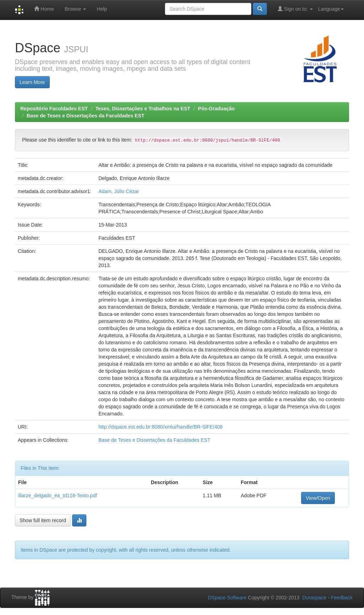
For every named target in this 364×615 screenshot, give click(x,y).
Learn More (32, 82)
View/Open (318, 498)
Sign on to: (295, 9)
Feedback (342, 598)
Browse (76, 9)
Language (331, 9)
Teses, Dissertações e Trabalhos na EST (143, 108)
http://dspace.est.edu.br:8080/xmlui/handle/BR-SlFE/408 (160, 427)
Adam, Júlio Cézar (119, 191)
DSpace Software (227, 598)
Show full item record (43, 520)
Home (44, 9)
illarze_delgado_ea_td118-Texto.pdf (58, 495)
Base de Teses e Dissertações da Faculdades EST (85, 116)
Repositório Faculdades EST (54, 108)
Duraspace (314, 598)
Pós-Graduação (216, 108)
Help (102, 9)
